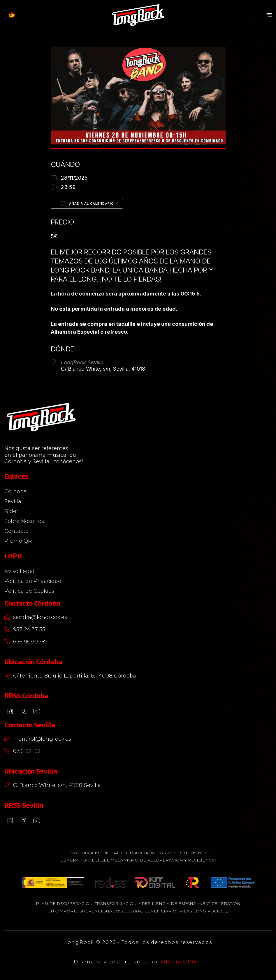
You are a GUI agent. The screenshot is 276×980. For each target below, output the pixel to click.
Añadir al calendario (87, 203)
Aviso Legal (19, 571)
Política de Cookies (29, 591)
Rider (13, 511)
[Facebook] (10, 712)
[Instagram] (23, 712)
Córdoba (17, 491)
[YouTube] (36, 712)
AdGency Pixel (181, 962)
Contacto (18, 531)
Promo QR (18, 541)
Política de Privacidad (33, 581)
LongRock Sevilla (82, 362)
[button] (269, 15)
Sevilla (14, 501)
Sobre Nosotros (24, 521)
